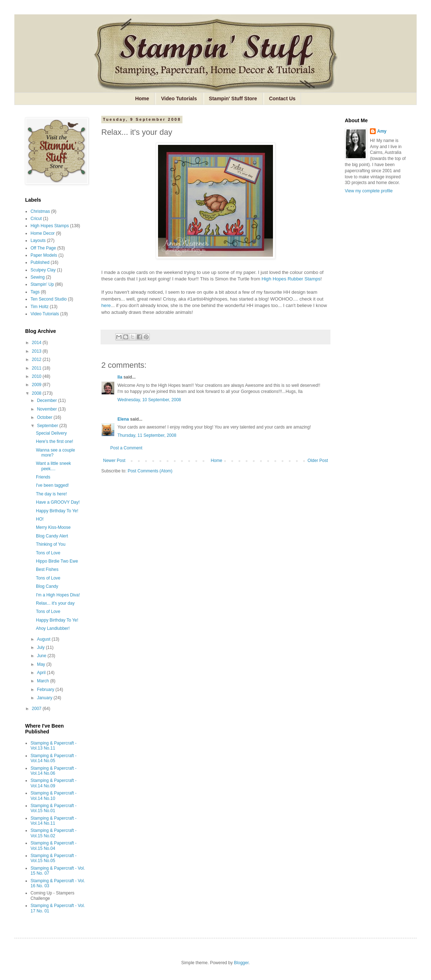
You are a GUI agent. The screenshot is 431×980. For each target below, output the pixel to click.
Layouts (38, 241)
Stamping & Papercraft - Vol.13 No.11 (54, 746)
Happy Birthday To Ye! (57, 511)
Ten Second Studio (49, 299)
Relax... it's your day (55, 603)
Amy (382, 131)
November (48, 409)
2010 (37, 376)
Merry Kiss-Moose (53, 527)
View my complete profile (369, 191)
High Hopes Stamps (50, 226)
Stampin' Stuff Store (233, 99)
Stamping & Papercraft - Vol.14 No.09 (54, 783)
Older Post (318, 461)
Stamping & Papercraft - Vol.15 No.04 (54, 846)
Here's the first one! (55, 441)
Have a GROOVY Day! (58, 502)
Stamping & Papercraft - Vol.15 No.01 (54, 808)
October (45, 417)
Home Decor (43, 233)
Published (40, 262)
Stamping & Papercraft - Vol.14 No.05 (54, 758)
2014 (37, 343)
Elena (123, 419)
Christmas (40, 211)
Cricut (36, 219)
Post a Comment (126, 448)
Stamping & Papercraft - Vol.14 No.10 (54, 796)
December (48, 400)
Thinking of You (51, 544)
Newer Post (114, 461)
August (44, 639)
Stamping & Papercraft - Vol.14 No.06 (54, 771)
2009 (37, 385)
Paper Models (44, 255)
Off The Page (43, 248)
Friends (43, 477)
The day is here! (51, 494)
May (42, 664)
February (46, 690)
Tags (35, 292)
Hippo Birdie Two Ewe (57, 561)
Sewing (38, 277)
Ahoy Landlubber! (53, 628)
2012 (37, 360)
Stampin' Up (42, 284)
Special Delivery (51, 433)
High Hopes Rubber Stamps (291, 279)
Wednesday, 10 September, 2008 (149, 400)
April (42, 673)
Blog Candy (47, 586)
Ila (120, 377)
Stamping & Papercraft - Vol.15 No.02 (54, 833)
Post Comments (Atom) (150, 471)
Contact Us (282, 99)
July (41, 647)
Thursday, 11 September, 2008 (147, 435)
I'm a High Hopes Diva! (58, 595)
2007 (37, 709)
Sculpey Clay (43, 270)
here (106, 305)
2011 (37, 368)
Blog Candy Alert (52, 536)
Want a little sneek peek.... (54, 466)
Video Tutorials (179, 99)
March (44, 681)
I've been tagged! (52, 485)
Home (142, 99)
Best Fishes (47, 569)
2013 (37, 351)
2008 (37, 393)
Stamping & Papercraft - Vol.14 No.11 (54, 821)
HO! (40, 519)
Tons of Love (48, 553)
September (48, 426)
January (45, 698)
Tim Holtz (40, 307)
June (42, 656)
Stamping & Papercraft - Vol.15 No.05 (54, 858)
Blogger (241, 963)
